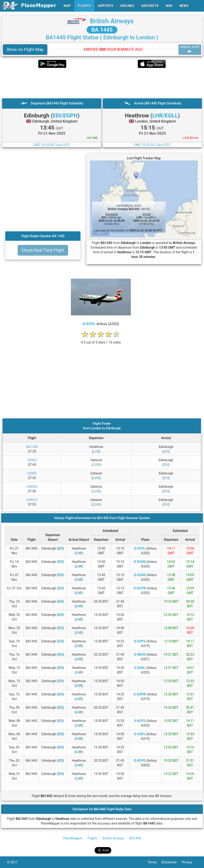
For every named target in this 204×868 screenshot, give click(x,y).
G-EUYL (89, 324)
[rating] (101, 340)
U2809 (32, 473)
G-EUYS (140, 721)
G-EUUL (140, 668)
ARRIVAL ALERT (190, 49)
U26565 (32, 487)
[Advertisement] (102, 83)
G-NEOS (140, 654)
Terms (155, 862)
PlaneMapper (73, 838)
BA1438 (32, 447)
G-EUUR (140, 575)
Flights (92, 838)
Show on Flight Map (25, 49)
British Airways (112, 21)
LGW (96, 465)
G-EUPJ (140, 734)
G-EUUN (140, 562)
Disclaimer (172, 862)
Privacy (189, 862)
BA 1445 (102, 30)
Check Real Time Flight (43, 250)
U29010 (32, 500)
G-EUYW (140, 588)
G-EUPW (140, 694)
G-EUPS (140, 641)
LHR (96, 451)
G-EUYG (140, 761)
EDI (166, 451)
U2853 (32, 460)
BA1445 (135, 838)
